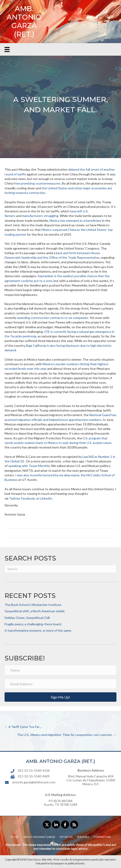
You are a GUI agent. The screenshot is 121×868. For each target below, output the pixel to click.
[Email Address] (60, 684)
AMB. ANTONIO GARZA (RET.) (24, 21)
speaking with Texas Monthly (29, 466)
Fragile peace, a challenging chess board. (33, 624)
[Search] (60, 569)
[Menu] (7, 49)
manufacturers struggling (40, 216)
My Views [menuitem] (66, 837)
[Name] (60, 670)
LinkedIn (46, 498)
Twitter (14, 498)
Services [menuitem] (83, 837)
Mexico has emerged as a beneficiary (75, 220)
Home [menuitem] (14, 837)
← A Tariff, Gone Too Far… (23, 727)
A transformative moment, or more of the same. (38, 630)
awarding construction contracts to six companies (53, 318)
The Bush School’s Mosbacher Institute (33, 605)
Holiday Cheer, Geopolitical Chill (27, 618)
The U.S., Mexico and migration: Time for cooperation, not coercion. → (67, 735)
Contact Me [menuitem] (102, 837)
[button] (60, 697)
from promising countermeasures (37, 183)
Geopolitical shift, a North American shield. (35, 611)
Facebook (28, 498)
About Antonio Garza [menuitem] (39, 837)
